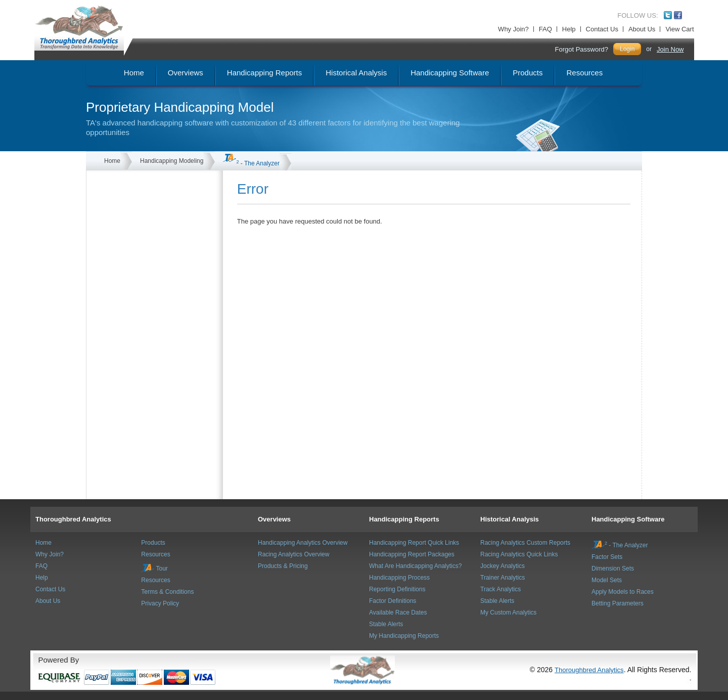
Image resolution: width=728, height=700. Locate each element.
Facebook (678, 15)
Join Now (670, 49)
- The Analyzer (251, 163)
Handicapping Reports (404, 519)
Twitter (668, 15)
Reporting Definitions (397, 589)
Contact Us (602, 29)
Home (112, 161)
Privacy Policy (160, 603)
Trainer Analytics (503, 578)
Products (153, 543)
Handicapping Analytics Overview (303, 543)
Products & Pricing (283, 566)
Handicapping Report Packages (412, 554)
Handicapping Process (399, 578)
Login (627, 49)
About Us (642, 29)
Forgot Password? (581, 49)
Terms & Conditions (167, 592)
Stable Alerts (386, 624)
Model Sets (607, 580)
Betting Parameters (618, 603)
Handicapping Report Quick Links (414, 543)
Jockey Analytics (503, 566)
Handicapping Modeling (172, 161)
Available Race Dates (398, 613)
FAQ (545, 29)
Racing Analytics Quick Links (519, 554)
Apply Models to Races (623, 592)
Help (569, 29)
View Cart (679, 29)
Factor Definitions (393, 601)
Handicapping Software (628, 519)
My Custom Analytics (508, 613)
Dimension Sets (613, 568)
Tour (154, 568)
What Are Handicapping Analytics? (415, 566)
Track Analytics (500, 589)
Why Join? (513, 29)
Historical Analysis (510, 519)
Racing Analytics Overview (293, 554)
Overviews (274, 519)
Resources (155, 554)
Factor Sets (607, 557)
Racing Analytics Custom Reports (525, 543)
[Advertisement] (147, 221)
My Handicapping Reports (404, 636)
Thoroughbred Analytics (73, 519)
